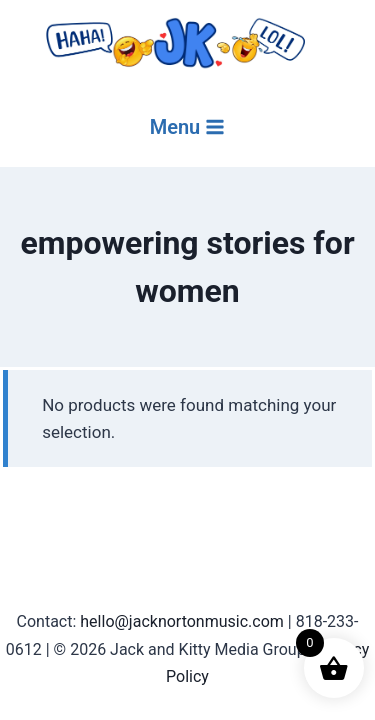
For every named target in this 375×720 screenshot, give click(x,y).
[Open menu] (188, 127)
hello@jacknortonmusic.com (182, 621)
